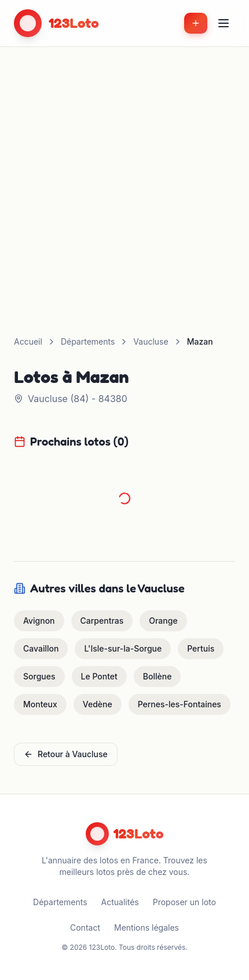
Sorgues (39, 676)
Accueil (28, 341)
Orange (163, 621)
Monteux (40, 704)
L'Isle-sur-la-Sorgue (123, 648)
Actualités (120, 902)
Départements (88, 341)
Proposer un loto (184, 902)
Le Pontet (99, 676)
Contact (85, 927)
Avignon (39, 621)
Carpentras (102, 621)
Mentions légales (147, 927)
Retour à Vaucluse (66, 754)
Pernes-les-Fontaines (180, 704)
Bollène (158, 676)
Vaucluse (151, 341)
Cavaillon (41, 648)
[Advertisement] (124, 178)
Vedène (98, 704)
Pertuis (201, 648)
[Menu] (224, 23)
